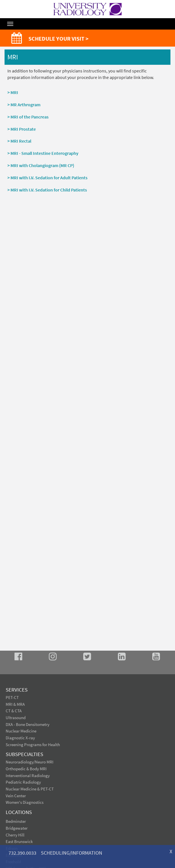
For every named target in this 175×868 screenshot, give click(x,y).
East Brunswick (19, 841)
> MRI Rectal (19, 141)
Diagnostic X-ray (20, 738)
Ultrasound (16, 718)
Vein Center (16, 796)
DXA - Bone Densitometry (28, 724)
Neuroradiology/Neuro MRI (30, 762)
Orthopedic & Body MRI (26, 769)
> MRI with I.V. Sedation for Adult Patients (47, 178)
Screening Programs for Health (33, 745)
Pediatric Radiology (23, 782)
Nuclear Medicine (21, 731)
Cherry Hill (15, 835)
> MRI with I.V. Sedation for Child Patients (47, 190)
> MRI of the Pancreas (28, 117)
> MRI (13, 92)
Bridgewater (17, 828)
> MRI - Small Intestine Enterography (43, 153)
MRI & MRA (15, 704)
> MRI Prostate (22, 129)
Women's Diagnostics (25, 802)
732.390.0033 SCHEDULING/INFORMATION (55, 853)
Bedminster (16, 821)
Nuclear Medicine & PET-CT (30, 789)
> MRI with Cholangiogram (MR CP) (41, 165)
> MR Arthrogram (24, 105)
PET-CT (12, 697)
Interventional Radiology (28, 776)
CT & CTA (14, 711)
